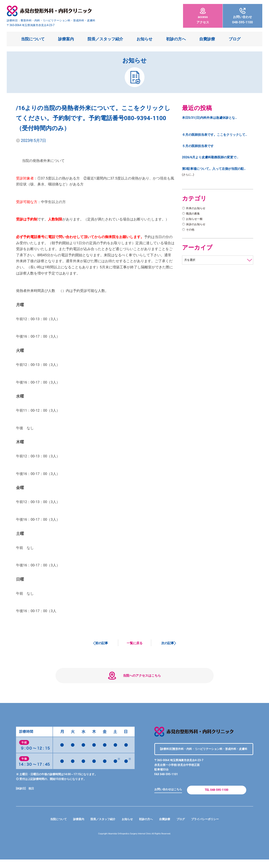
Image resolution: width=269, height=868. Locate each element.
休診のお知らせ (197, 226)
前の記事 (102, 643)
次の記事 (168, 643)
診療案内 (66, 39)
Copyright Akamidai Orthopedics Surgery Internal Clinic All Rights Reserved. (134, 842)
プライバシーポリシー (212, 828)
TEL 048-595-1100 (217, 797)
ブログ (235, 39)
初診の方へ (176, 39)
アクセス (203, 16)
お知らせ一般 (195, 220)
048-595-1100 (243, 16)
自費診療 (207, 39)
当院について (33, 39)
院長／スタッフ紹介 (105, 39)
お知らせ (144, 39)
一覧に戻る (135, 643)
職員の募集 (194, 215)
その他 (191, 231)
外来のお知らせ (197, 209)
